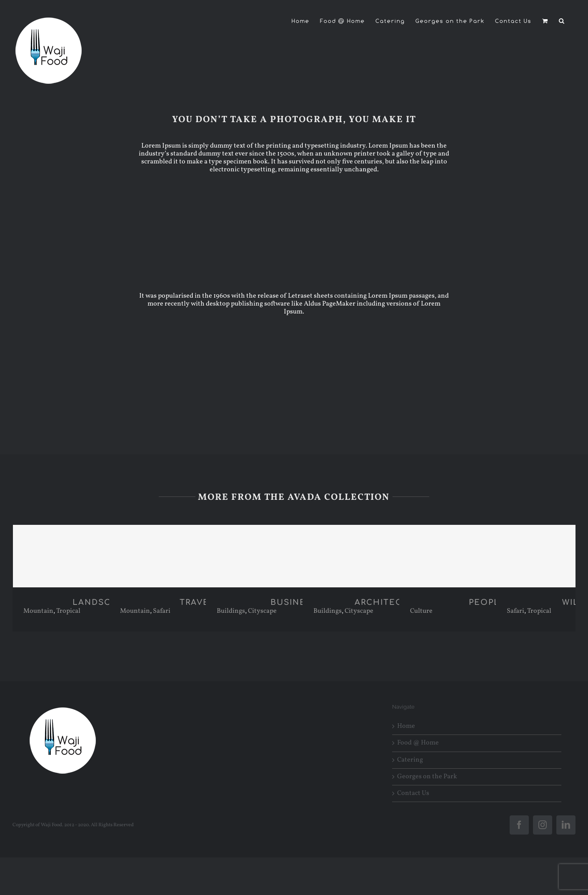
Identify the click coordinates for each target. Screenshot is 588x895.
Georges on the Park (427, 777)
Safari (162, 611)
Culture (421, 611)
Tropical (68, 611)
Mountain (38, 611)
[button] (562, 21)
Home (406, 726)
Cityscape (262, 611)
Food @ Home (418, 743)
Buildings (231, 611)
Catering (410, 760)
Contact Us (413, 793)
